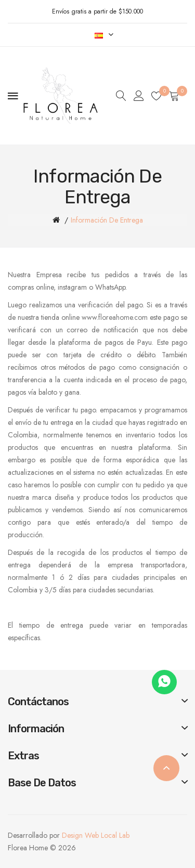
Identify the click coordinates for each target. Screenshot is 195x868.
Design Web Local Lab (96, 835)
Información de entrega (107, 220)
